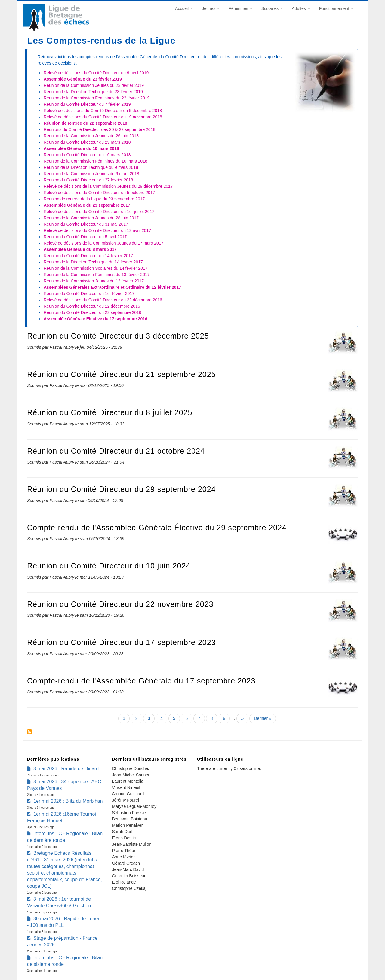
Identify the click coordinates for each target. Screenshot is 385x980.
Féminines (240, 8)
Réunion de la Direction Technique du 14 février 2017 (93, 262)
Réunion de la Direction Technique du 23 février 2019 (93, 92)
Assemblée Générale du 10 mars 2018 (81, 148)
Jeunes (211, 8)
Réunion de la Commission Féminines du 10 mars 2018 (95, 161)
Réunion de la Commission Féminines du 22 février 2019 (97, 98)
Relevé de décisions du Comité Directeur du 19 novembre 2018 (103, 117)
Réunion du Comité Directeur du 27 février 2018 (88, 180)
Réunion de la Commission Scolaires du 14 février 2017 (96, 268)
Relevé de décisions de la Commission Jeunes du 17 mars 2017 (103, 243)
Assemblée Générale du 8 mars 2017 (80, 249)
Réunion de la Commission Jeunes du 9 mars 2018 (91, 174)
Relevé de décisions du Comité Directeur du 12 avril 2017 (97, 230)
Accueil (184, 8)
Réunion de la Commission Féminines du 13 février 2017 (97, 275)
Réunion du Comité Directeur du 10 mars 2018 (87, 155)
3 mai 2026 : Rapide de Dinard (66, 769)
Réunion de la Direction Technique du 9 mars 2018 (91, 167)
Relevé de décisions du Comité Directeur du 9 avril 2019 (96, 73)
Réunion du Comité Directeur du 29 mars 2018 (87, 142)
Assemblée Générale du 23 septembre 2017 (87, 205)
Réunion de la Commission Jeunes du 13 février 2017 (94, 281)
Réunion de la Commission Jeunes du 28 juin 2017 (91, 218)
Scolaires (272, 8)
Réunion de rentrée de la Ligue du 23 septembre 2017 (94, 199)
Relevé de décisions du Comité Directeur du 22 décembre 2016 (103, 300)
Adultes (301, 8)
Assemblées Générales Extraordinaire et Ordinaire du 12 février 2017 (112, 287)
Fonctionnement (336, 8)
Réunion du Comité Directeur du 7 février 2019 (87, 104)
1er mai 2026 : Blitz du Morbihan (68, 801)
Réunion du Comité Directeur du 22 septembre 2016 (92, 312)
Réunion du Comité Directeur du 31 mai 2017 (86, 224)
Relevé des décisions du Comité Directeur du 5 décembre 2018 (103, 111)
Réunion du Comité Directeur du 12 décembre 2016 (92, 306)
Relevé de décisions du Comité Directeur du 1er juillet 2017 (99, 212)
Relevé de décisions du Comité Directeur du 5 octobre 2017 (99, 193)
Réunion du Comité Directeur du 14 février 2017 (88, 256)
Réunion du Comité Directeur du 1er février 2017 (89, 294)
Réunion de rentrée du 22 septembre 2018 (85, 123)
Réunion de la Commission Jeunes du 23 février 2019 (94, 85)
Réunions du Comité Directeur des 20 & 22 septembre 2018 (99, 129)
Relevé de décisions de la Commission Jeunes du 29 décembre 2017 (108, 186)
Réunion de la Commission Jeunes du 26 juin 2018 (91, 136)
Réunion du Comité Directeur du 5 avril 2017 (85, 237)
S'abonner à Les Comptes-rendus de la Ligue (29, 732)
